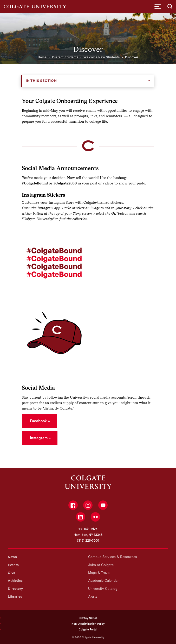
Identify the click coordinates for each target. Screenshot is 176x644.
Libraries (15, 596)
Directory (15, 589)
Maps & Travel (99, 573)
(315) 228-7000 (88, 541)
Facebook (38, 421)
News (12, 557)
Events (13, 565)
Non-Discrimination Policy (88, 624)
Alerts (93, 596)
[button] (158, 7)
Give (11, 573)
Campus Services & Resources (113, 557)
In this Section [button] (41, 81)
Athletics (15, 581)
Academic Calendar (103, 581)
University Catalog (103, 589)
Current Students (65, 57)
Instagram (39, 438)
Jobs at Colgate (101, 565)
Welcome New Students (102, 57)
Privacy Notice (88, 618)
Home (42, 57)
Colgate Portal (88, 629)
